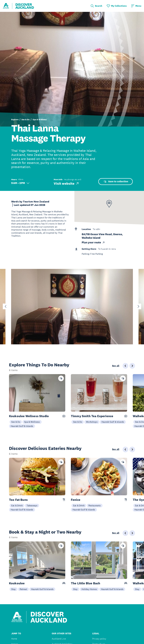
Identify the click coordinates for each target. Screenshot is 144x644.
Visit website (66, 183)
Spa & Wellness (40, 119)
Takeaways (32, 505)
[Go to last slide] (6, 306)
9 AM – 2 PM (20, 183)
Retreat (23, 589)
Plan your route (93, 242)
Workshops (92, 422)
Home (14, 639)
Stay (13, 589)
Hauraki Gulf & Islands (22, 426)
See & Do (26, 119)
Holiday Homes (89, 589)
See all (116, 366)
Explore (15, 119)
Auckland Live (59, 639)
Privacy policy (99, 639)
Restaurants (95, 505)
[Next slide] (138, 306)
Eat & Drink (17, 505)
